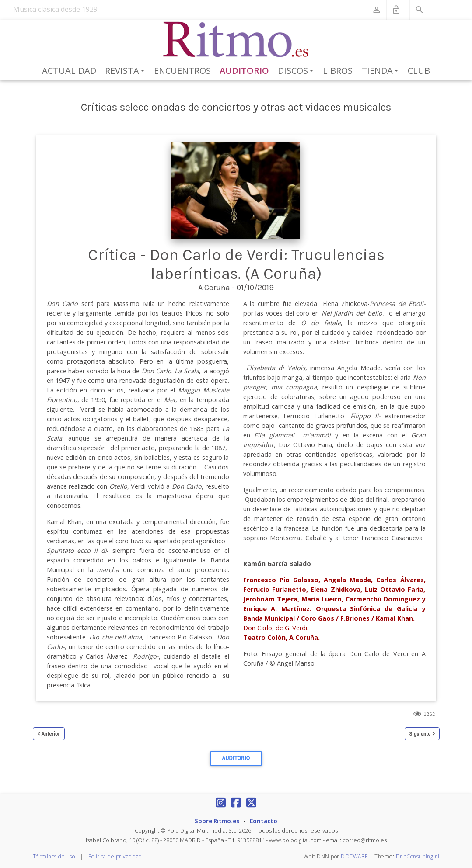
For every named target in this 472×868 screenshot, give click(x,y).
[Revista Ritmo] (236, 40)
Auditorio (244, 71)
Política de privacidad (115, 856)
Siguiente (420, 734)
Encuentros (182, 71)
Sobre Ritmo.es (217, 821)
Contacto (263, 821)
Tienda (381, 71)
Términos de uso (54, 856)
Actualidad (69, 71)
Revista (126, 71)
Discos (297, 71)
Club (419, 71)
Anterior (51, 734)
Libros (338, 71)
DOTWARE (355, 856)
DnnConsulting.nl (418, 856)
